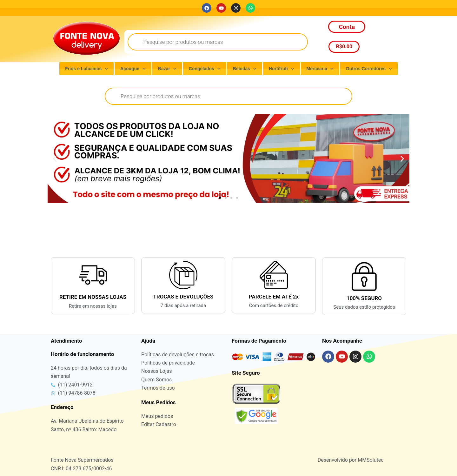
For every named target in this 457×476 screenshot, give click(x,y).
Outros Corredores (369, 69)
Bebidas (245, 69)
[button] (55, 159)
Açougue (133, 69)
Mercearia (320, 69)
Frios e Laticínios (86, 69)
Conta (347, 27)
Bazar (167, 69)
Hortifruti (281, 69)
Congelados (205, 69)
